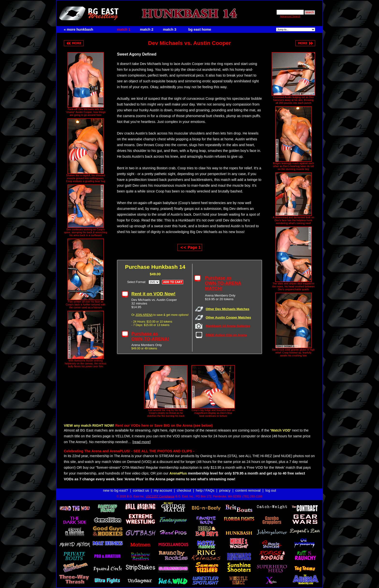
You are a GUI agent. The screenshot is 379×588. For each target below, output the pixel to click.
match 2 (147, 29)
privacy (225, 490)
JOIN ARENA (144, 315)
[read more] (142, 442)
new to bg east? (115, 490)
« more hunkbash (78, 29)
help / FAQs (205, 490)
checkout (184, 490)
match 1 (124, 29)
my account (163, 490)
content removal (248, 490)
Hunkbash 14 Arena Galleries (228, 326)
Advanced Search (290, 16)
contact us (141, 490)
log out (271, 490)
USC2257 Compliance (160, 496)
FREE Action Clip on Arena (226, 335)
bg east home (200, 29)
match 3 (170, 29)
